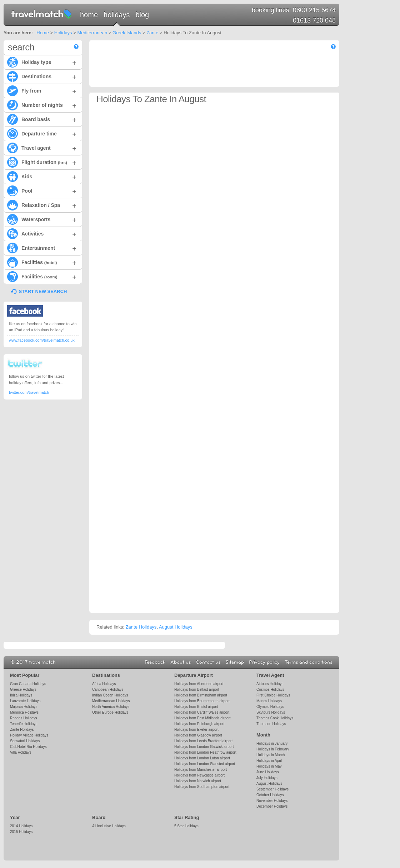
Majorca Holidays (24, 707)
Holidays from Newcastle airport (199, 775)
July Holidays (267, 778)
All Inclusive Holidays (109, 826)
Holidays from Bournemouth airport (202, 701)
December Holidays (272, 806)
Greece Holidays (23, 690)
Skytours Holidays (271, 712)
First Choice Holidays (273, 695)
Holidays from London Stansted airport (205, 764)
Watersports (42, 219)
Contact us (208, 662)
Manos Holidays (269, 701)
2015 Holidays (21, 832)
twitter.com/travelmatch (29, 392)
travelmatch (42, 14)
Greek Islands (127, 33)
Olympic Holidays (270, 707)
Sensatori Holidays (25, 741)
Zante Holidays (141, 627)
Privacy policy (264, 662)
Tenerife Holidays (24, 724)
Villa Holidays (21, 752)
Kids (42, 176)
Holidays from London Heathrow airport (205, 752)
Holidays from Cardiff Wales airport (202, 712)
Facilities (42, 262)
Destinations (42, 76)
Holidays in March (271, 755)
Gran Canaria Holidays (28, 684)
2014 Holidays (21, 826)
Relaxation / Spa (42, 205)
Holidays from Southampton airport (202, 787)
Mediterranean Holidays (111, 701)
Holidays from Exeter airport (196, 730)
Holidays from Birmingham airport (201, 695)
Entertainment (42, 248)
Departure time (42, 133)
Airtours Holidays (270, 684)
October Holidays (270, 795)
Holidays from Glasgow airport (198, 735)
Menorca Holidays (24, 712)
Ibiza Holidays (21, 695)
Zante (152, 33)
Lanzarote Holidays (25, 701)
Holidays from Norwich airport (198, 781)
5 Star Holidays (186, 826)
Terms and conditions (308, 662)
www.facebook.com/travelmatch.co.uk (42, 340)
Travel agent (42, 148)
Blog (142, 15)
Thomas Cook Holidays (275, 718)
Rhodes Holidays (23, 718)
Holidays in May (269, 766)
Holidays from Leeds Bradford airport (203, 741)
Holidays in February (273, 749)
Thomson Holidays (271, 724)
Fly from (42, 90)
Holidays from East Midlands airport (202, 718)
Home (89, 15)
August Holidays (176, 627)
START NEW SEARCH (43, 291)
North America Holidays (111, 707)
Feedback (155, 662)
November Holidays (272, 801)
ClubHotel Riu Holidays (28, 747)
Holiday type (42, 62)
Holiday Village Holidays (29, 735)
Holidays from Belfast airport (197, 690)
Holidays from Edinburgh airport (199, 724)
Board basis (42, 119)
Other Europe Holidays (110, 712)
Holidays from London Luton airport (202, 758)
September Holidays (272, 789)
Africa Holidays (104, 684)
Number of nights (42, 105)
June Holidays (268, 772)
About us (181, 662)
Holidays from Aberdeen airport (199, 684)
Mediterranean (92, 33)
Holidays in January (272, 743)
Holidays (117, 15)
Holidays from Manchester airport (201, 770)
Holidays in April (269, 761)
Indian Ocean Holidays (110, 695)
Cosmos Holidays (270, 690)
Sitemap (235, 662)
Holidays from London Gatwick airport (204, 747)
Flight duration (42, 162)
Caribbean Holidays (108, 690)
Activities (42, 233)
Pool (42, 190)
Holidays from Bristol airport (196, 707)
